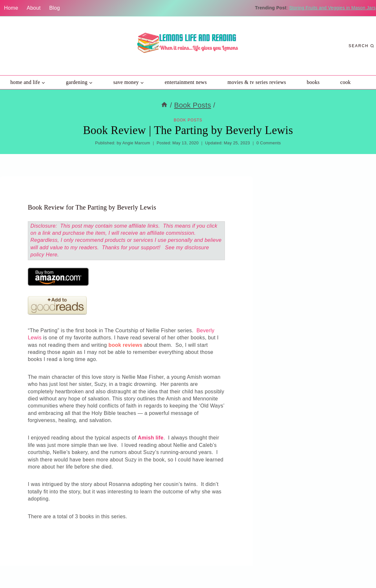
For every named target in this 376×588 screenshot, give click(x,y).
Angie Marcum (136, 143)
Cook (345, 82)
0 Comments (269, 143)
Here (52, 255)
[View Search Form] (361, 46)
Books (313, 82)
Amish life (151, 438)
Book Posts (188, 120)
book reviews (125, 345)
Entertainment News (186, 82)
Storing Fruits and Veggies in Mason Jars (332, 8)
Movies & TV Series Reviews (257, 82)
